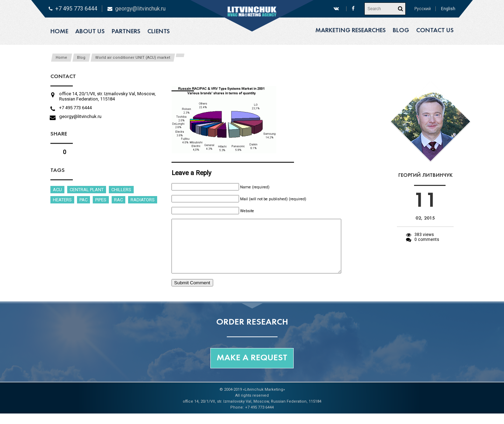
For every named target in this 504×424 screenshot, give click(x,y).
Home (59, 32)
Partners (126, 32)
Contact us (435, 31)
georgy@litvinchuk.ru (140, 9)
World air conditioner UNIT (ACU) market (133, 58)
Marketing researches (351, 31)
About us (90, 32)
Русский (423, 9)
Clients (159, 32)
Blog (401, 31)
